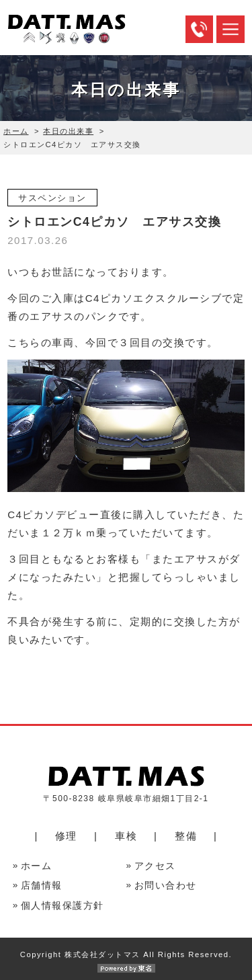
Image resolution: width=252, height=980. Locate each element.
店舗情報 (42, 886)
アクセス (155, 866)
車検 (126, 836)
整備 (186, 836)
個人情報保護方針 (62, 906)
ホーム (16, 131)
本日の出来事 (68, 131)
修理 (66, 836)
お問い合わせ (166, 886)
